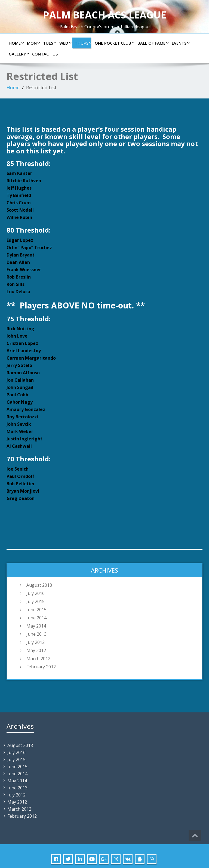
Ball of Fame (153, 43)
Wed (65, 43)
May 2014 (36, 626)
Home (16, 43)
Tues (49, 43)
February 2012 (41, 667)
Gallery (18, 54)
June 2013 (36, 634)
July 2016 (36, 593)
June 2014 (36, 618)
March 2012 (38, 659)
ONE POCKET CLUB (114, 43)
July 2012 (36, 642)
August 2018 (39, 585)
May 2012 (36, 650)
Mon (33, 43)
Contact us (45, 54)
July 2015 (36, 601)
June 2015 (36, 610)
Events (180, 43)
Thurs (83, 43)
